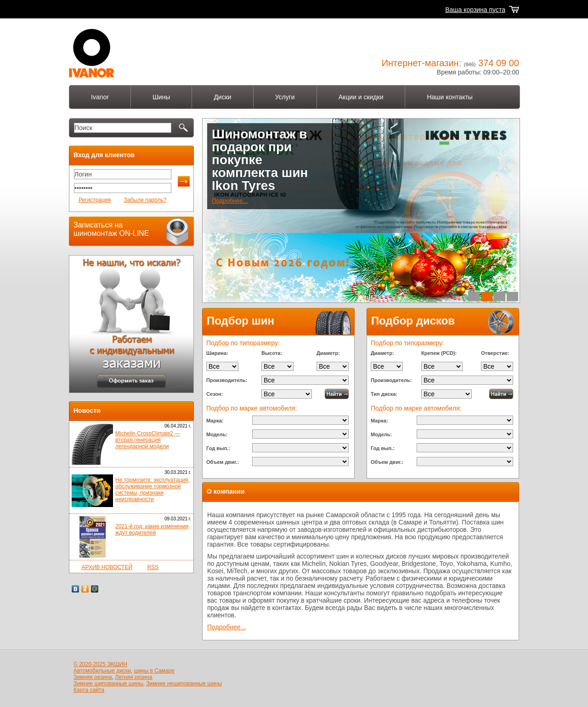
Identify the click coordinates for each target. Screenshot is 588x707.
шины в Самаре (154, 671)
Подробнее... (230, 201)
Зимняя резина (93, 677)
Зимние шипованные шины (108, 684)
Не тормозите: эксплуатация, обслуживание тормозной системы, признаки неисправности (153, 490)
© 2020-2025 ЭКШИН (100, 664)
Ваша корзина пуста (475, 10)
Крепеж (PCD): (439, 353)
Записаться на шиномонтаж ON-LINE (111, 229)
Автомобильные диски (102, 671)
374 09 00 (499, 63)
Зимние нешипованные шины (184, 684)
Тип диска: (384, 394)
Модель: (217, 434)
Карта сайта (89, 690)
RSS (153, 567)
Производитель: (227, 380)
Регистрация (95, 200)
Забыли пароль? (145, 200)
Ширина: (217, 353)
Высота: (272, 353)
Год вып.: (218, 448)
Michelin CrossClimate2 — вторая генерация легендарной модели (148, 440)
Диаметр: (328, 353)
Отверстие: (495, 353)
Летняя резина (133, 677)
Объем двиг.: (223, 462)
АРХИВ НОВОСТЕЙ (107, 567)
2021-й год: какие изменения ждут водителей (152, 530)
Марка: (215, 421)
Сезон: (215, 394)
